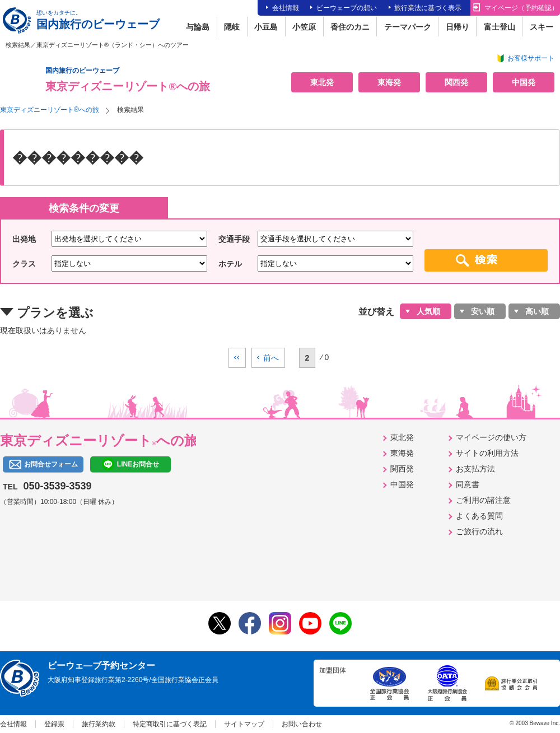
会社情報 (286, 8)
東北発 (322, 82)
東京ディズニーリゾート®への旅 (50, 110)
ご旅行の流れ (479, 531)
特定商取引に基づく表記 (170, 724)
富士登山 (500, 27)
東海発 (389, 82)
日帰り (458, 27)
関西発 (456, 82)
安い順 (483, 311)
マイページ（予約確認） (521, 8)
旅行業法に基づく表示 (428, 8)
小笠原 (304, 27)
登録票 (54, 724)
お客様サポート (531, 58)
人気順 (428, 311)
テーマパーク (408, 27)
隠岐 (232, 27)
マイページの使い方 (491, 437)
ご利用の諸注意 (483, 500)
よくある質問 (479, 516)
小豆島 (266, 27)
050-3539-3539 (57, 486)
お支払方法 (475, 469)
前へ (271, 358)
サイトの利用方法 (487, 453)
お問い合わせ (302, 724)
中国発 (524, 82)
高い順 (537, 311)
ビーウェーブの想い (347, 8)
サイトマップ (244, 724)
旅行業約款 (99, 724)
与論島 (198, 27)
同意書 (468, 484)
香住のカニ (350, 27)
